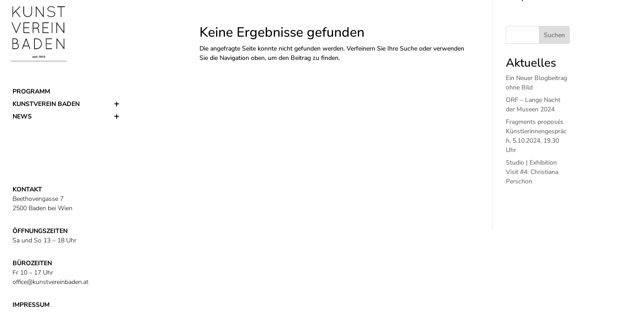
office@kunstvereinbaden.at (51, 282)
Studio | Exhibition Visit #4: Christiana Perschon (532, 172)
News (22, 117)
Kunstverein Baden (46, 104)
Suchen (554, 35)
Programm (31, 91)
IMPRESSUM (31, 305)
